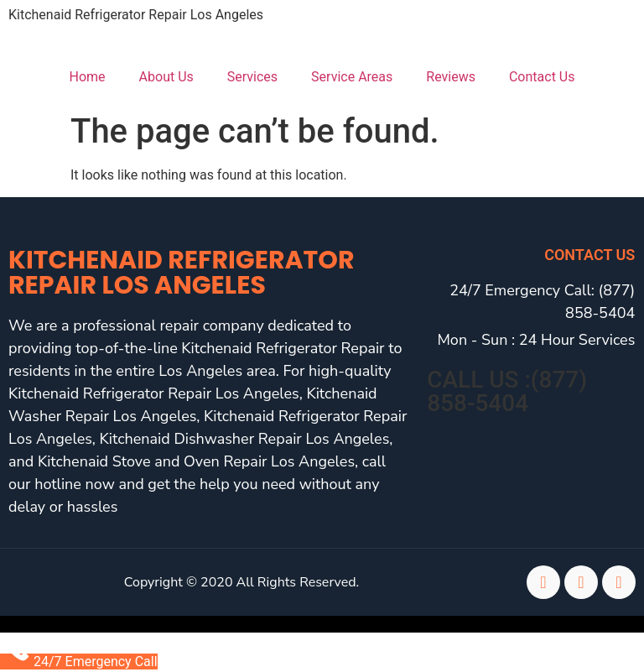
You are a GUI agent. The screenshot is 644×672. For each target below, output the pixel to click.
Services (252, 77)
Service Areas (352, 77)
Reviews (451, 77)
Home (88, 77)
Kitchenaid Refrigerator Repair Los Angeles (136, 15)
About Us (166, 77)
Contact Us (542, 77)
